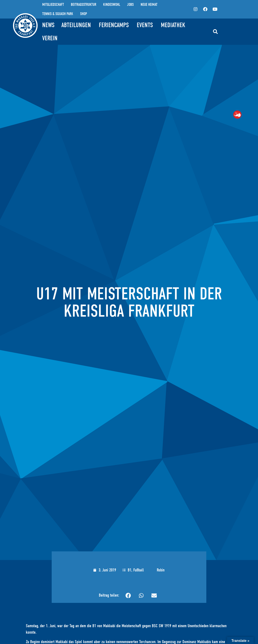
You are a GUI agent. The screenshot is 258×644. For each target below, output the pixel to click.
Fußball (139, 570)
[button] (215, 32)
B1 (130, 570)
